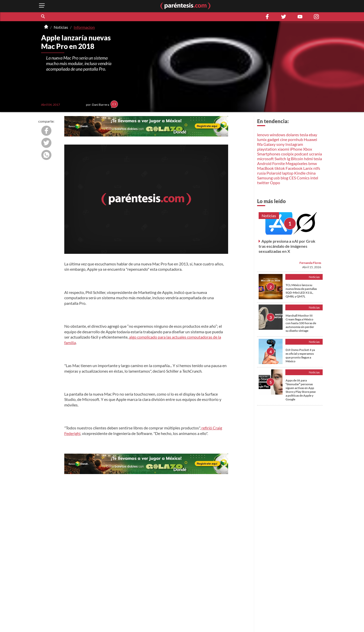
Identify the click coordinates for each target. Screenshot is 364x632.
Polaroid (274, 173)
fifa (260, 144)
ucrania (315, 154)
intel (314, 178)
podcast (301, 154)
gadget (273, 139)
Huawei (310, 139)
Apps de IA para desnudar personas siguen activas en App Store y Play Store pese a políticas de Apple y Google (301, 390)
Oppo (275, 183)
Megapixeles (297, 163)
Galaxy (269, 144)
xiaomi (283, 149)
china (311, 173)
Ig (289, 159)
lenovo (263, 135)
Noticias (61, 27)
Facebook (294, 168)
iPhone (296, 149)
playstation (267, 149)
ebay (313, 135)
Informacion (84, 27)
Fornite (279, 163)
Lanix (308, 168)
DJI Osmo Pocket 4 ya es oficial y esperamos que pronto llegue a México (300, 355)
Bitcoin (297, 159)
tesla (304, 135)
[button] (43, 17)
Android (264, 163)
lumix (262, 139)
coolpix (287, 154)
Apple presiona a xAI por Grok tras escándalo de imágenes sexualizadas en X (287, 246)
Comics (303, 178)
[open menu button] (42, 6)
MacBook (265, 168)
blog (284, 178)
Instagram (294, 144)
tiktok (280, 168)
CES (292, 178)
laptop (288, 173)
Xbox (308, 149)
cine (284, 139)
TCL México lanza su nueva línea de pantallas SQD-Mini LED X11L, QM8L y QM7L (301, 291)
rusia (261, 173)
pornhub (295, 139)
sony (280, 144)
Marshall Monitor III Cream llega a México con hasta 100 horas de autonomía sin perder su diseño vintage (301, 323)
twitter (263, 183)
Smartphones (269, 154)
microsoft (265, 159)
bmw (313, 163)
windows (278, 135)
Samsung (265, 178)
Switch (280, 159)
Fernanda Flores (310, 263)
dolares (293, 135)
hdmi (308, 159)
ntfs (317, 168)
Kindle (300, 173)
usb (277, 178)
